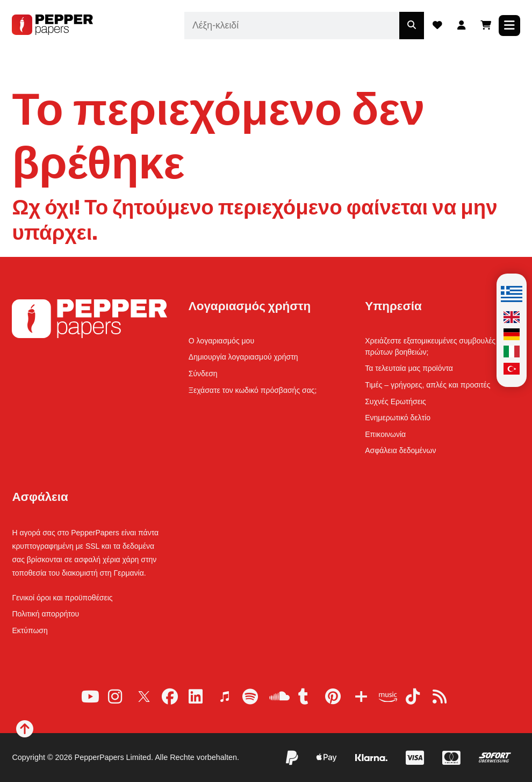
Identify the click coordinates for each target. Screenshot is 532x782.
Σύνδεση (203, 374)
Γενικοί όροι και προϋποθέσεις (62, 598)
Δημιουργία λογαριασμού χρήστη (243, 357)
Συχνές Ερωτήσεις (396, 401)
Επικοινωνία (385, 434)
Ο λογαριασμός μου (221, 341)
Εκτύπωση (30, 630)
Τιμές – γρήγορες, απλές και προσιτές (427, 385)
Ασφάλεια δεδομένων (400, 450)
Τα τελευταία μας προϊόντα (409, 368)
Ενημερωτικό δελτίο (398, 418)
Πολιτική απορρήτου (45, 614)
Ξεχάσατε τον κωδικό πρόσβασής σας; (253, 390)
